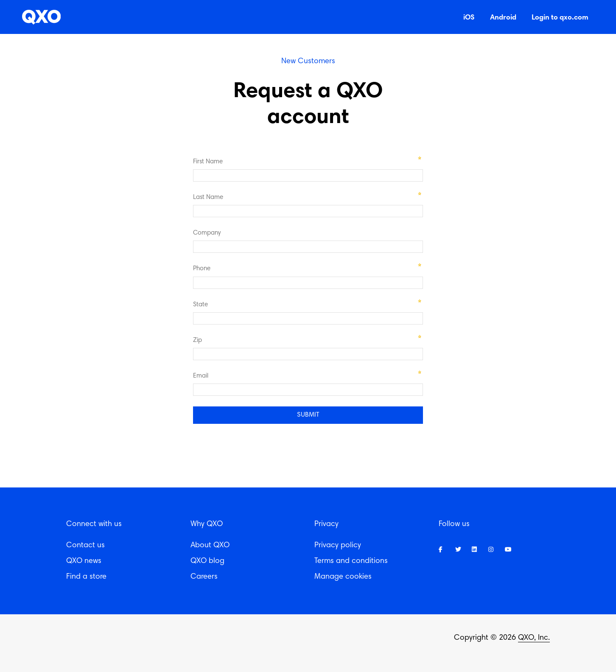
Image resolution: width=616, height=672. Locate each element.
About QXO (210, 546)
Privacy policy (338, 546)
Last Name (208, 197)
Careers (204, 577)
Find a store (86, 577)
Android (503, 17)
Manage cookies (343, 577)
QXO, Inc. (534, 638)
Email (201, 376)
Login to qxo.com (560, 17)
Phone (202, 269)
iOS (469, 17)
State (200, 305)
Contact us (85, 546)
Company (207, 233)
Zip (197, 340)
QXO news (84, 561)
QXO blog (207, 561)
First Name (208, 162)
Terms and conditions (351, 561)
